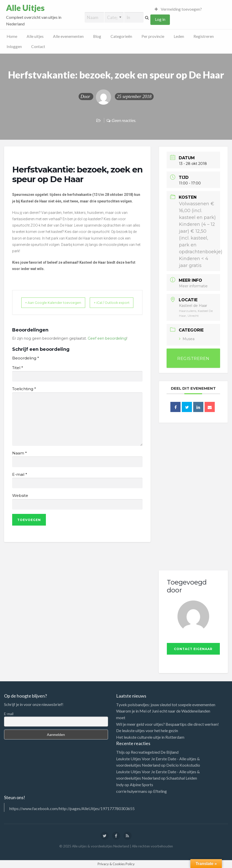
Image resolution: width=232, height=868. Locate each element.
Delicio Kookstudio (183, 765)
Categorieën (121, 36)
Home (12, 36)
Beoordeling (25, 365)
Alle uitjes (35, 36)
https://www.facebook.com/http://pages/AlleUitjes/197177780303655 (72, 808)
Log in (160, 19)
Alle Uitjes (25, 8)
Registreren (204, 36)
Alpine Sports (141, 785)
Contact (38, 46)
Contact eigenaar (193, 649)
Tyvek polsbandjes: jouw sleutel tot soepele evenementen (166, 705)
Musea (187, 339)
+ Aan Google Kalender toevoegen (45, 306)
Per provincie (153, 36)
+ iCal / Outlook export (123, 306)
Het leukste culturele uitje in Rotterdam (150, 737)
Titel (17, 374)
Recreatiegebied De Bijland (155, 752)
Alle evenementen (68, 36)
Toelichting (24, 396)
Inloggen (14, 46)
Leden (179, 36)
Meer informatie (193, 286)
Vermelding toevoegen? (178, 9)
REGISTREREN (193, 359)
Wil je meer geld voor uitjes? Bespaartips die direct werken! (167, 724)
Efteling (160, 791)
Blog (97, 36)
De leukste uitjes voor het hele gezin (147, 730)
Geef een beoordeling (107, 345)
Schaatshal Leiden (182, 778)
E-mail (20, 481)
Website (20, 502)
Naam (19, 460)
